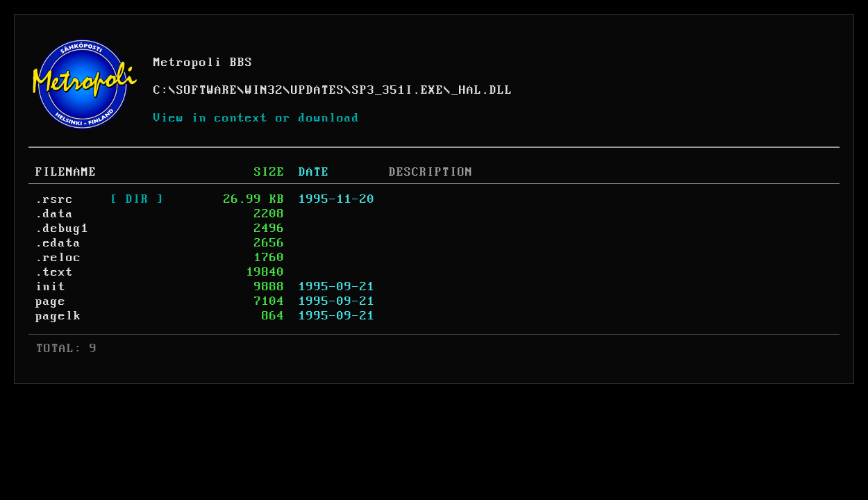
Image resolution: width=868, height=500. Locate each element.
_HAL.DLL (482, 90)
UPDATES (318, 90)
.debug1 (62, 228)
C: (161, 90)
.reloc (58, 258)
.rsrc (55, 199)
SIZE (269, 172)
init (51, 287)
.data (55, 214)
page (51, 301)
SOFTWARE (207, 90)
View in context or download (257, 118)
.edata (58, 243)
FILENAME (66, 172)
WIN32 (264, 90)
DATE (314, 172)
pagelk (58, 316)
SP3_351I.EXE (398, 90)
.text (55, 272)
